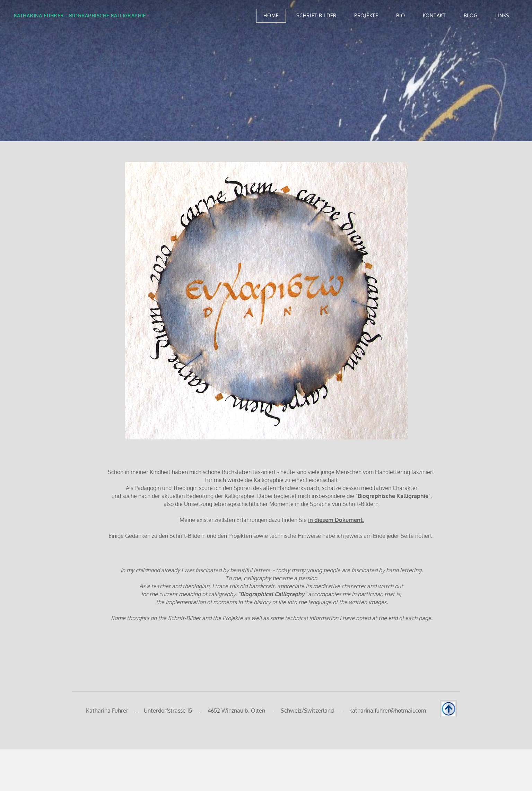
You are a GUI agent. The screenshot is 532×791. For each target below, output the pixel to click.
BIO (401, 15)
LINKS (502, 15)
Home (271, 15)
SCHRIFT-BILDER (316, 15)
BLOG (471, 15)
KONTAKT (434, 15)
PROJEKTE (366, 15)
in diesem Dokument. (336, 520)
